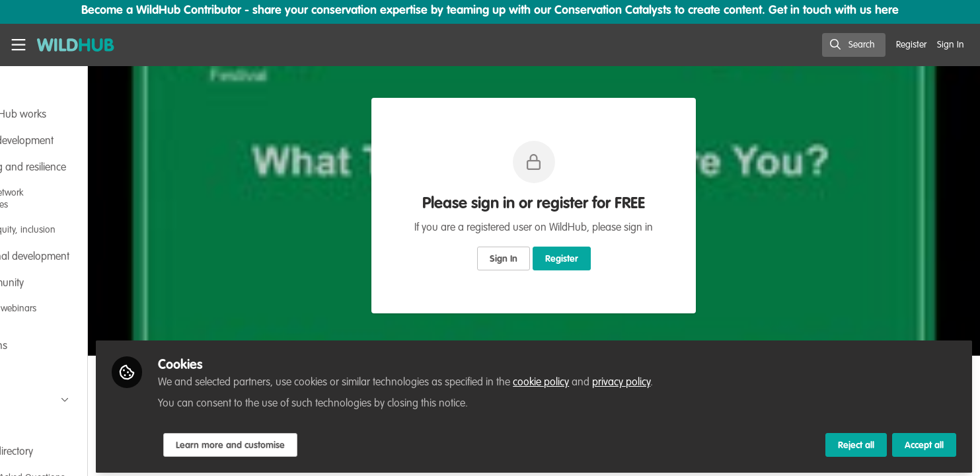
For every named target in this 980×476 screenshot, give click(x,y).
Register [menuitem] (911, 45)
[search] (854, 45)
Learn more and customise (312, 441)
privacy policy (702, 378)
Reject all (856, 441)
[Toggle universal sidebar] (19, 45)
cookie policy (622, 378)
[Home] (76, 45)
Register (603, 259)
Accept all (924, 441)
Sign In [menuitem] (951, 45)
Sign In (545, 259)
